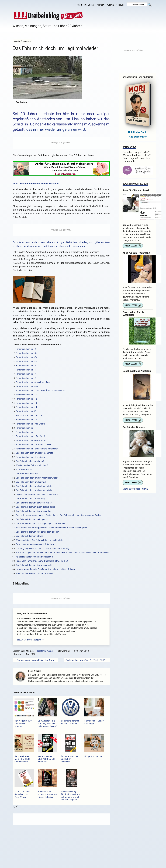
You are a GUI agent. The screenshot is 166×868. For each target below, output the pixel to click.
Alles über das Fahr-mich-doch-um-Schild (36, 184)
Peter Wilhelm (36, 671)
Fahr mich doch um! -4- (26, 361)
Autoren (110, 5)
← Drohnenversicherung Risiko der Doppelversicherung (35, 660)
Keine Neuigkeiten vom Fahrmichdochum (34, 557)
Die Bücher (89, 5)
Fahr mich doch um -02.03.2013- (31, 440)
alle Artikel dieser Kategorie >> (30, 640)
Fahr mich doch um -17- (27, 420)
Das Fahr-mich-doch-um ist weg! (30, 499)
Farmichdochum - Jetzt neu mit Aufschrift (35, 544)
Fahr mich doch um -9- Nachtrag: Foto (33, 382)
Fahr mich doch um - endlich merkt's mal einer (37, 449)
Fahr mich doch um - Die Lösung (31, 457)
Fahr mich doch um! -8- (26, 378)
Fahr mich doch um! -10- (27, 386)
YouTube (120, 5)
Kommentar (27, 863)
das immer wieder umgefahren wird (56, 129)
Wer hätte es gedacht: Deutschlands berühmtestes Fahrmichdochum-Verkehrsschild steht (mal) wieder (62, 553)
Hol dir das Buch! (138, 132)
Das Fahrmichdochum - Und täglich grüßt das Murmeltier (42, 524)
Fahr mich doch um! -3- (26, 357)
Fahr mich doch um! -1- (26, 349)
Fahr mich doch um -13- (27, 403)
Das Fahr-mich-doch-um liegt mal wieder (34, 486)
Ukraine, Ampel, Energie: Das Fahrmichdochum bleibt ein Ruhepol (45, 569)
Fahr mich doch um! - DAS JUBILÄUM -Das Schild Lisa (40, 391)
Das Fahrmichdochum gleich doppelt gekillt (36, 507)
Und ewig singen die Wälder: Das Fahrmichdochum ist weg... (43, 548)
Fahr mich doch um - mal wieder (30, 424)
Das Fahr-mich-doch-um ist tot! (30, 461)
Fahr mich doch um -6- (26, 366)
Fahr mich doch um (25, 428)
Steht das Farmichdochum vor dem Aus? (34, 573)
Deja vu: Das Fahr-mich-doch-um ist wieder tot (37, 494)
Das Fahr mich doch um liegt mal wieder (34, 490)
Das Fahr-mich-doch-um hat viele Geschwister (37, 478)
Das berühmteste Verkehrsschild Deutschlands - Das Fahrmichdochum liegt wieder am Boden (58, 515)
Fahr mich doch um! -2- (26, 353)
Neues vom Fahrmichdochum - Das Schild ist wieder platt (42, 561)
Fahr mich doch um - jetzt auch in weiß (33, 445)
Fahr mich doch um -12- (27, 399)
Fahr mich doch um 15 (26, 411)
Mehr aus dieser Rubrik (135, 489)
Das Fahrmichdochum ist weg (29, 536)
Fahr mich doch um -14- (27, 407)
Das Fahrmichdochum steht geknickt (32, 519)
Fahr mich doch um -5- (26, 370)
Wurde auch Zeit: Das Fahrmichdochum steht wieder (40, 540)
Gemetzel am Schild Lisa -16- (29, 415)
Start (80, 5)
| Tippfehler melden (45, 651)
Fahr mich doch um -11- (27, 395)
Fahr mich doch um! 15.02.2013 (30, 436)
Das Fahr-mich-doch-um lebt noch (31, 482)
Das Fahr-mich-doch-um (27, 474)
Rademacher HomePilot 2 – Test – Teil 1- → (87, 660)
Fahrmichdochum (24, 470)
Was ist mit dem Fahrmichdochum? (32, 465)
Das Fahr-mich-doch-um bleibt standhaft (34, 453)
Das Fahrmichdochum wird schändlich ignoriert (37, 532)
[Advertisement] (61, 143)
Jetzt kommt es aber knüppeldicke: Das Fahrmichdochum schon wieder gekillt (51, 528)
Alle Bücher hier (138, 137)
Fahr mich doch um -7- (26, 374)
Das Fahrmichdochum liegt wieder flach (34, 511)
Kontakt (100, 5)
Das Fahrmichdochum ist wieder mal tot (34, 503)
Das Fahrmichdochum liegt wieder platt (34, 565)
